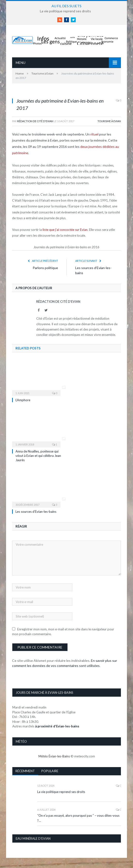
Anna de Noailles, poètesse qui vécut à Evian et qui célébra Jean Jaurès (38, 456)
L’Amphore (23, 400)
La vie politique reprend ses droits (65, 11)
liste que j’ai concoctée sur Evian (65, 230)
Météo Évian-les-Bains (54, 756)
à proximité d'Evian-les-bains (57, 726)
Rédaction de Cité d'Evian (35, 121)
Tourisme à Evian (109, 121)
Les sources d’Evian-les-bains (36, 512)
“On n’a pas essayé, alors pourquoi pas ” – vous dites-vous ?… (78, 818)
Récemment (25, 771)
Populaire (50, 771)
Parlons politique (45, 268)
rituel (94, 134)
